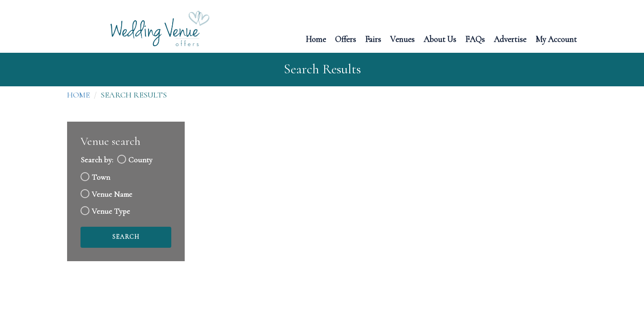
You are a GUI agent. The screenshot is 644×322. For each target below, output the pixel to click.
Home (316, 39)
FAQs (475, 39)
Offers (345, 39)
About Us (440, 39)
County (140, 160)
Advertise (510, 39)
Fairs (373, 39)
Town (101, 177)
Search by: (97, 160)
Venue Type (111, 211)
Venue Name (112, 194)
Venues (402, 39)
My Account (556, 39)
